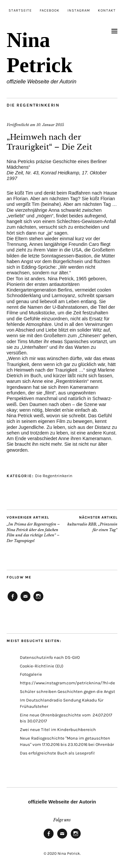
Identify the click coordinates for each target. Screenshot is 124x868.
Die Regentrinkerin (33, 105)
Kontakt (107, 10)
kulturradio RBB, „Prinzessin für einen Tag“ (90, 524)
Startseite (20, 10)
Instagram (79, 10)
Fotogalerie (31, 674)
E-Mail (25, 601)
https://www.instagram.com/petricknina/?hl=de (67, 683)
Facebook (50, 10)
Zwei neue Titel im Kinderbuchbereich (58, 730)
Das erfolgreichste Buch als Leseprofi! (57, 753)
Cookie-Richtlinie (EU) (42, 666)
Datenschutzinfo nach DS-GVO (50, 657)
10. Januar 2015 (50, 125)
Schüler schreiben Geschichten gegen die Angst (67, 691)
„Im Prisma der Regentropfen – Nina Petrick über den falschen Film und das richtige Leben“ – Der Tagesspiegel (34, 529)
